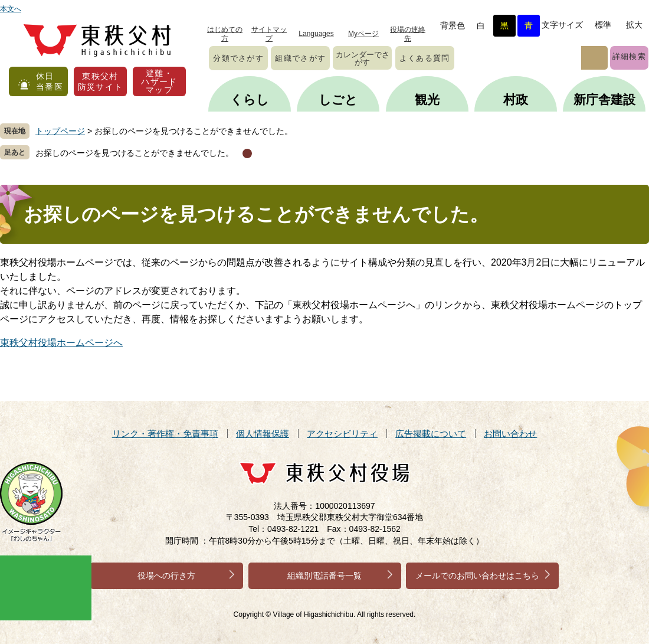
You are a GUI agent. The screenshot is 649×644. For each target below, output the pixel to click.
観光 (427, 99)
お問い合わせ (510, 434)
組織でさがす (300, 58)
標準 (603, 25)
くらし (250, 99)
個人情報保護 (263, 434)
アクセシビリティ (342, 434)
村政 (516, 99)
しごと (338, 99)
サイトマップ (269, 34)
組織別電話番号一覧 (324, 576)
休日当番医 (50, 81)
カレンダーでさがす (363, 58)
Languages (316, 34)
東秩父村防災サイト (101, 81)
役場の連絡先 (408, 34)
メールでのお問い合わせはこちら (477, 576)
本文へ (11, 9)
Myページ (363, 34)
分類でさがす (238, 58)
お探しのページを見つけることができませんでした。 (135, 153)
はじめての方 (225, 34)
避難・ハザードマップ (159, 81)
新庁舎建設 (604, 99)
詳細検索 (629, 56)
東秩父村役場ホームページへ (61, 343)
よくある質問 (425, 58)
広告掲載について (431, 434)
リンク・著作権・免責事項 (165, 434)
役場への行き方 (166, 576)
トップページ (60, 131)
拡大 (634, 25)
